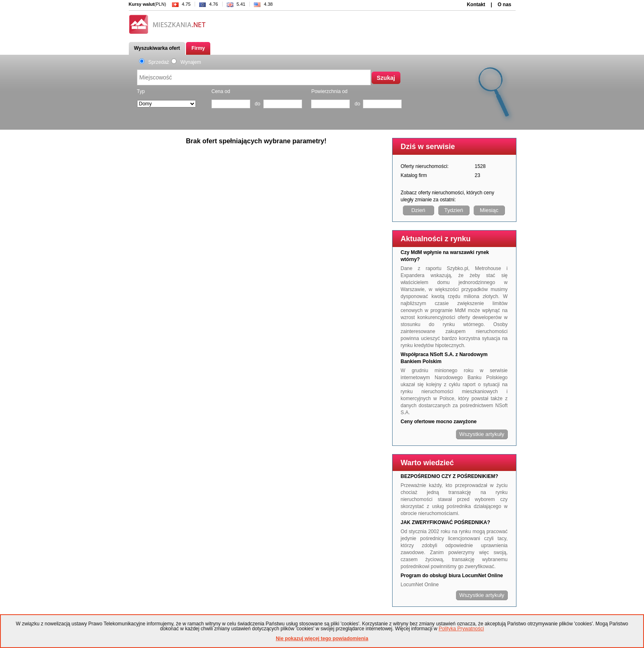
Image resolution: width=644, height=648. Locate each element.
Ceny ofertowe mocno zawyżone (439, 422)
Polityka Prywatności (461, 629)
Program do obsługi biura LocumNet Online (452, 576)
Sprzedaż (154, 62)
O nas (504, 5)
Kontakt (476, 5)
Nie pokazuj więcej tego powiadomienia (322, 639)
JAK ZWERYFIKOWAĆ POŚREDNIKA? (446, 522)
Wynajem (186, 62)
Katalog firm (414, 175)
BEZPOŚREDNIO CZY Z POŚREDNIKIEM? (450, 476)
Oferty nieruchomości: (425, 166)
